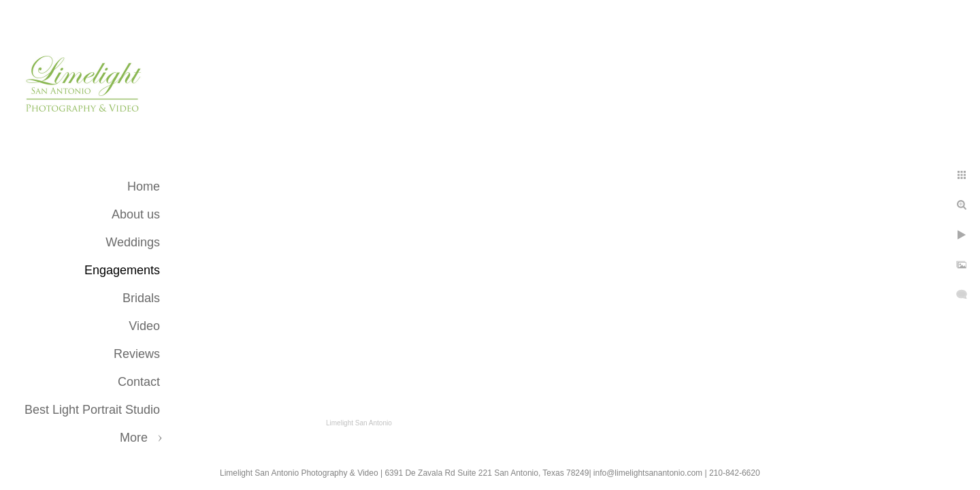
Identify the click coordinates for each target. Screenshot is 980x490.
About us (136, 214)
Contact (139, 382)
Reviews (137, 354)
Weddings (133, 242)
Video (144, 326)
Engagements (122, 270)
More (134, 438)
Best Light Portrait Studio (92, 410)
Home (144, 186)
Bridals (141, 298)
